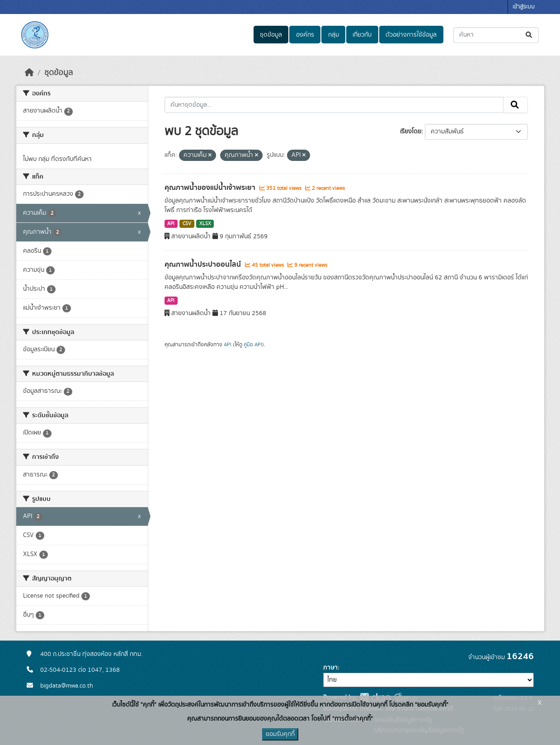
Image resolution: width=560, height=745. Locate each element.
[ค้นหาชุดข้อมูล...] (496, 35)
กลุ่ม (334, 35)
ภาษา (330, 668)
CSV (187, 224)
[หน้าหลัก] (29, 73)
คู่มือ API (253, 344)
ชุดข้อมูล (271, 35)
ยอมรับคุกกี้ (280, 734)
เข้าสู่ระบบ (524, 7)
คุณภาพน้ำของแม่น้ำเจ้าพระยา (211, 188)
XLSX (205, 224)
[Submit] (529, 35)
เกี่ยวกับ (362, 35)
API (171, 224)
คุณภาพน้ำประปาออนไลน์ (204, 264)
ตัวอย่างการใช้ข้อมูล (411, 35)
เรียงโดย (411, 132)
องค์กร (305, 35)
